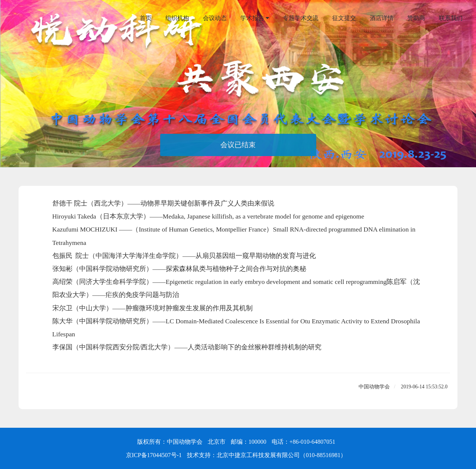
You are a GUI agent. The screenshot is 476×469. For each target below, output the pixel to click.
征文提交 (344, 18)
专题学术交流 (301, 18)
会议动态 (215, 18)
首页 (146, 18)
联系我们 (451, 18)
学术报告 (255, 18)
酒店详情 (382, 18)
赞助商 (416, 18)
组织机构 (177, 18)
